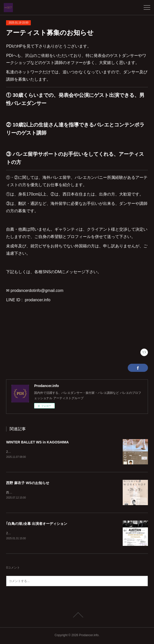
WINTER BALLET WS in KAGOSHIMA (37, 442)
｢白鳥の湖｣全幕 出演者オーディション (37, 524)
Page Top (77, 616)
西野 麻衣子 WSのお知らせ (28, 483)
